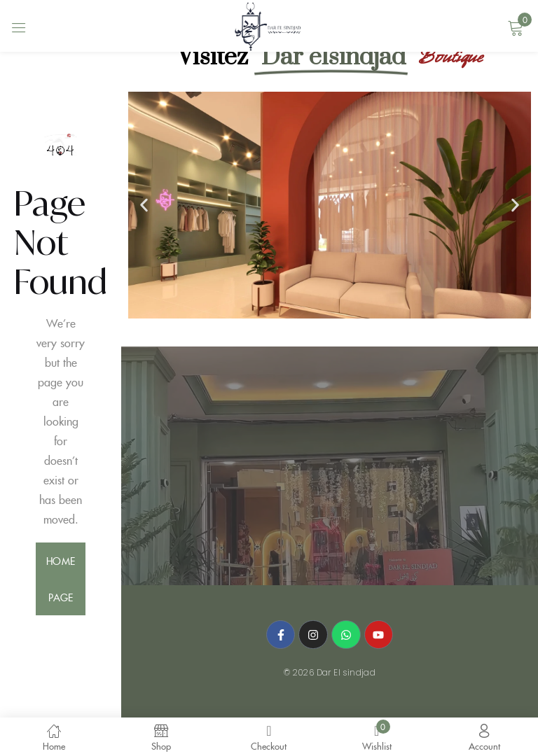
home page (60, 579)
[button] (144, 205)
